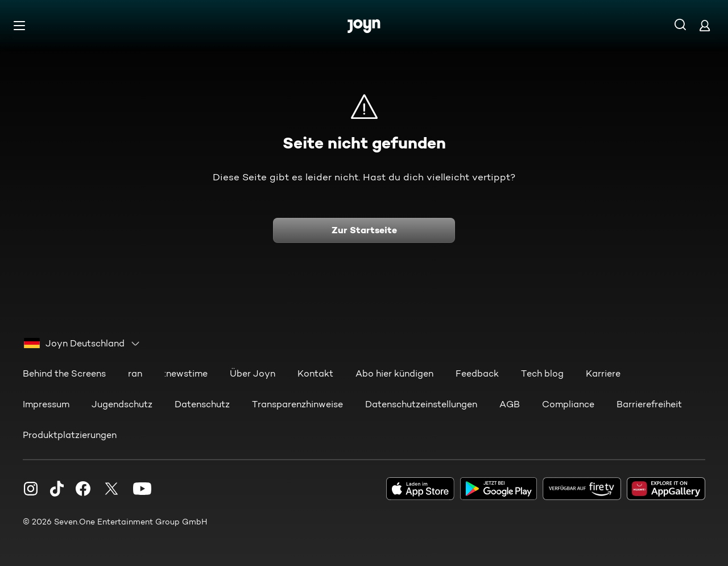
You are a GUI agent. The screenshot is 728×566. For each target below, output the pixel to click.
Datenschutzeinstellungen (421, 404)
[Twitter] (111, 488)
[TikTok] (57, 488)
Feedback (477, 373)
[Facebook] (83, 488)
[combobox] (82, 343)
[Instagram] (31, 488)
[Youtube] (142, 488)
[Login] (705, 25)
